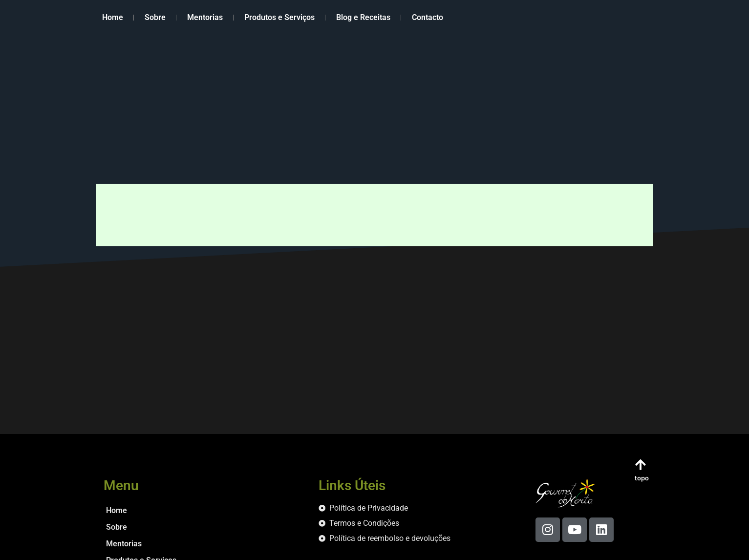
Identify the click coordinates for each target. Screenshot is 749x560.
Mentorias (205, 17)
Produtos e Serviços (279, 17)
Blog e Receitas (363, 17)
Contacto (428, 17)
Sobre (155, 17)
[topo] (641, 464)
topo (642, 478)
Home (113, 17)
